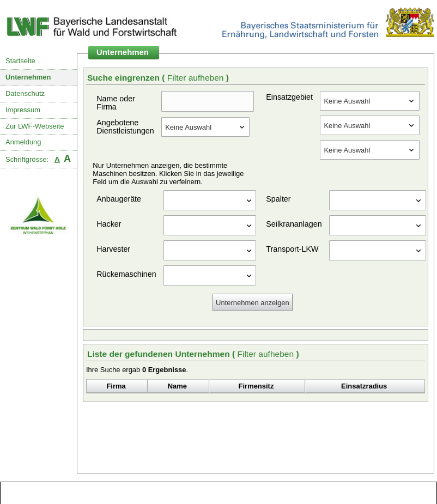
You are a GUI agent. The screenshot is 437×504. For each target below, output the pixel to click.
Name (177, 386)
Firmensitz (256, 386)
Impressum (23, 110)
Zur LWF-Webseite (35, 126)
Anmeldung (23, 142)
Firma (116, 386)
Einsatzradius (364, 386)
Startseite (20, 61)
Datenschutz (25, 93)
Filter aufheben (197, 78)
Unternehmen (28, 77)
